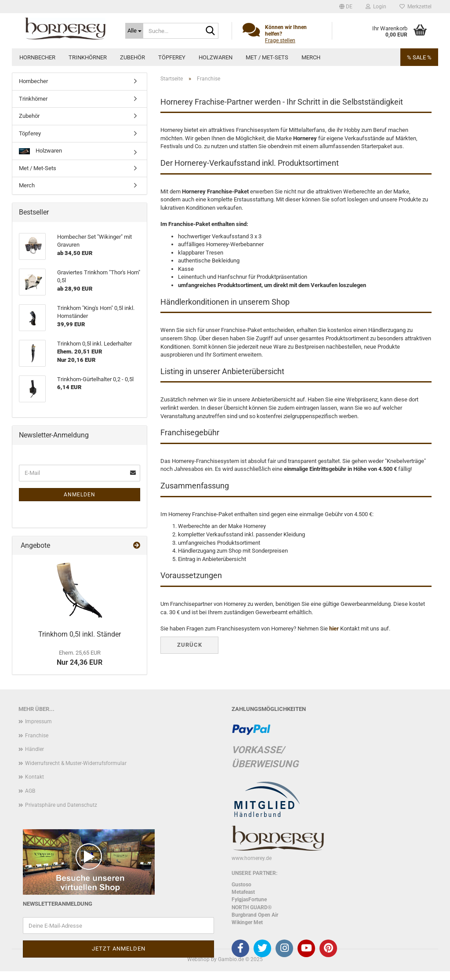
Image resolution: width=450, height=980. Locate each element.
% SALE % (419, 57)
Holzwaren (216, 57)
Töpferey (172, 57)
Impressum (38, 721)
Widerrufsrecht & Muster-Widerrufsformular (76, 763)
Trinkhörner (88, 57)
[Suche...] (134, 31)
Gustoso (241, 885)
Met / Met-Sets (267, 57)
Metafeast (243, 892)
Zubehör (132, 57)
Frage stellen (280, 40)
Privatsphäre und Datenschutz (61, 805)
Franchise (37, 736)
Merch (311, 57)
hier (334, 628)
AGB (30, 791)
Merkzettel (416, 7)
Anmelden (80, 495)
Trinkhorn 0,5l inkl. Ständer (80, 634)
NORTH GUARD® (252, 907)
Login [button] (376, 7)
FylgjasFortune (249, 900)
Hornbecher (37, 57)
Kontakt (34, 777)
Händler (34, 749)
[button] (346, 7)
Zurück (190, 645)
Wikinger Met (247, 922)
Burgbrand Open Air (255, 915)
